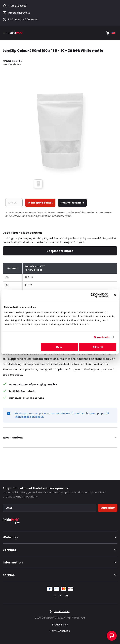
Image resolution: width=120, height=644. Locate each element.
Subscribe (108, 508)
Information (60, 562)
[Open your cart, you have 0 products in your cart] (108, 33)
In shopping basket (40, 203)
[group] (38, 184)
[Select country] (114, 33)
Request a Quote (60, 251)
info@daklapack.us (16, 13)
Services (60, 550)
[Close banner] (115, 295)
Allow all (98, 347)
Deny (59, 347)
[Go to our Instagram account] (60, 596)
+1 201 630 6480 (15, 6)
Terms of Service (60, 631)
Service (60, 575)
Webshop (60, 537)
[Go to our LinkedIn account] (66, 596)
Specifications (60, 438)
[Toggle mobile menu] (4, 33)
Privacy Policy (60, 625)
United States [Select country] (62, 611)
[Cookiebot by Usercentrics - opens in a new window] (93, 295)
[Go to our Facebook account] (54, 596)
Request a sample (72, 203)
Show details (102, 337)
